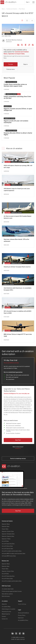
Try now (11, 64)
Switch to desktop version (18, 459)
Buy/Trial (18, 440)
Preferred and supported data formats (12, 591)
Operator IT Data (6, 539)
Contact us (18, 448)
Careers (4, 616)
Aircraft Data (5, 541)
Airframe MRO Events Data (9, 556)
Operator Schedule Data (8, 534)
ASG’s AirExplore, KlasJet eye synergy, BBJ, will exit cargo (18, 167)
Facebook (26, 45)
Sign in (28, 2)
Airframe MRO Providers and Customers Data (13, 554)
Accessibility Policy (23, 620)
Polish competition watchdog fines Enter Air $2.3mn (17, 97)
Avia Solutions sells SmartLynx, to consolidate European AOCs (18, 289)
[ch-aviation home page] (8, 2)
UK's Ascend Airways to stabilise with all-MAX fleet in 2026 (18, 312)
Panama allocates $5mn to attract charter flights (18, 134)
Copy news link (29, 45)
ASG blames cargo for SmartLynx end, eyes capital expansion (17, 190)
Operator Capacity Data (8, 536)
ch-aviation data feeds (8, 589)
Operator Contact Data (8, 531)
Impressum (21, 618)
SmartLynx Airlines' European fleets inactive (17, 267)
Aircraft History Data (7, 546)
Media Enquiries (6, 614)
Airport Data (5, 529)
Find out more (11, 69)
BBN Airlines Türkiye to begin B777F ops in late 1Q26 (18, 335)
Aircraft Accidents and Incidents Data (12, 551)
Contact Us (5, 619)
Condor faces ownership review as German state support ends (15, 85)
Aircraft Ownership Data (8, 544)
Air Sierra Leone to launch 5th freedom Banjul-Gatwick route (18, 217)
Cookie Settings (22, 604)
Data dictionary (6, 596)
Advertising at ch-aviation (8, 609)
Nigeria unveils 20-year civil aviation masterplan (16, 122)
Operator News (6, 524)
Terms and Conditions (23, 613)
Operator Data (6, 527)
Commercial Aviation (12, 9)
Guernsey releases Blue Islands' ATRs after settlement (16, 240)
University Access (6, 612)
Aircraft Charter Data (7, 549)
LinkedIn (18, 45)
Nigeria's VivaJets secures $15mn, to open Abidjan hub (18, 110)
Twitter (16, 633)
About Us (4, 604)
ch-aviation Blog (6, 607)
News (3, 9)
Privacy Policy (22, 615)
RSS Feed (33, 45)
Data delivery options (7, 594)
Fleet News (22, 9)
